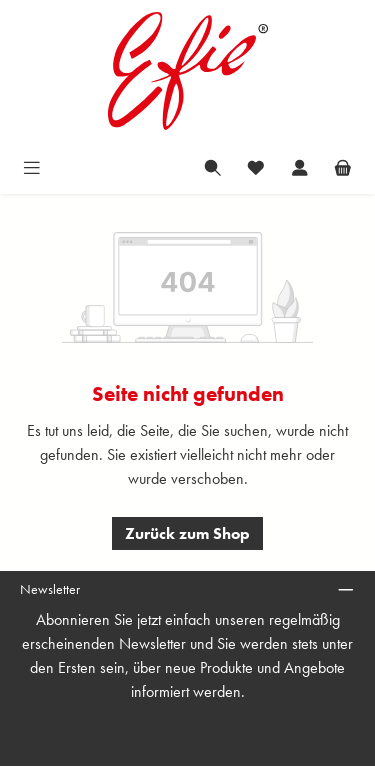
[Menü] (32, 166)
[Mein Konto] (300, 166)
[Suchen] (213, 166)
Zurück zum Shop (187, 533)
